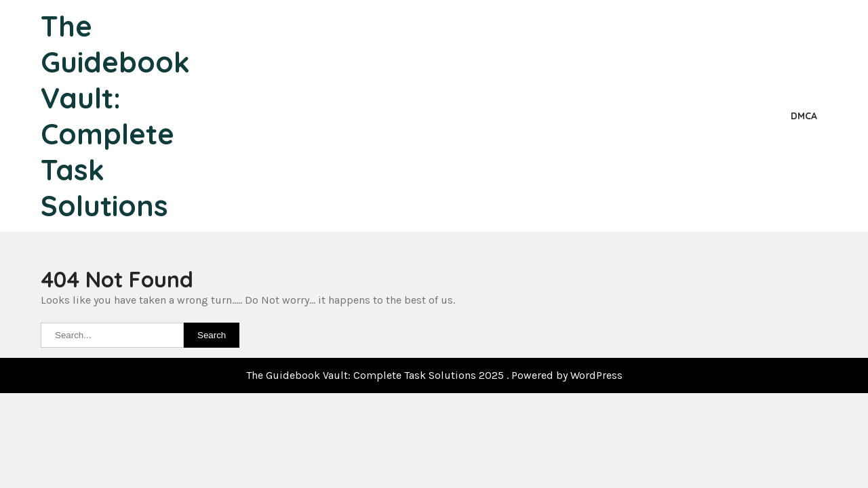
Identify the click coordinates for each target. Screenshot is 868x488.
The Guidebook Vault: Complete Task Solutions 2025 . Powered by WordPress (434, 375)
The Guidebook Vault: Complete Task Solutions (115, 116)
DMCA (804, 116)
